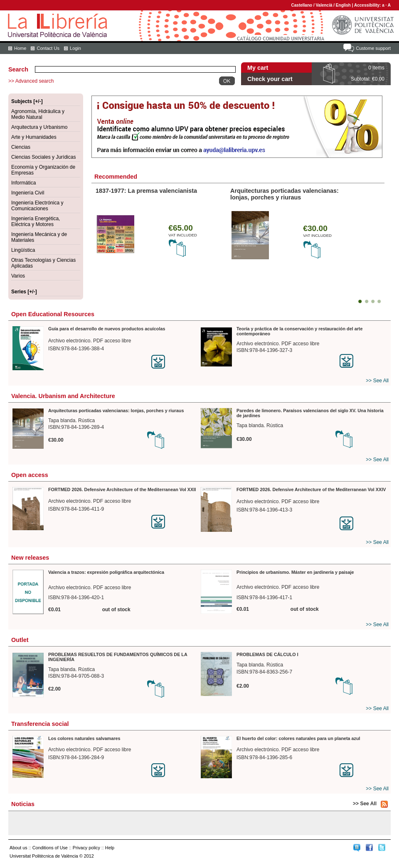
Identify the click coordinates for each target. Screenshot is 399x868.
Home (20, 48)
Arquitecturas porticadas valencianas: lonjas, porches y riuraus (284, 194)
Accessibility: (368, 5)
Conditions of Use (50, 848)
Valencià (324, 5)
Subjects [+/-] (27, 101)
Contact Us (48, 48)
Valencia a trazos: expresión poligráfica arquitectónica (106, 572)
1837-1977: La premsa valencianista (146, 191)
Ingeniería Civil (28, 193)
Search (18, 69)
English (343, 5)
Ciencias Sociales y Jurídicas (43, 157)
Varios (18, 276)
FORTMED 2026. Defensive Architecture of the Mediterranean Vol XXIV (311, 489)
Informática (23, 183)
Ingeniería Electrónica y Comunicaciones (37, 206)
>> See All (377, 381)
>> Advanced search (31, 81)
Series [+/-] (24, 292)
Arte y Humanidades (34, 137)
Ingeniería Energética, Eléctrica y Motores (36, 221)
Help (110, 848)
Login (75, 48)
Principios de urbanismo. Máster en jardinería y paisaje (295, 572)
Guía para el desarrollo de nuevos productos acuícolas (107, 329)
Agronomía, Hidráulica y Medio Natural (38, 114)
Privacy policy (86, 848)
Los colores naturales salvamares (84, 738)
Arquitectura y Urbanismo (39, 127)
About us (18, 848)
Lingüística (23, 250)
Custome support (373, 48)
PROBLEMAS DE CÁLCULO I (267, 654)
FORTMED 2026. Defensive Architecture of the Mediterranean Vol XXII (122, 489)
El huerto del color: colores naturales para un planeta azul (298, 738)
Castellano (302, 5)
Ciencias (21, 147)
